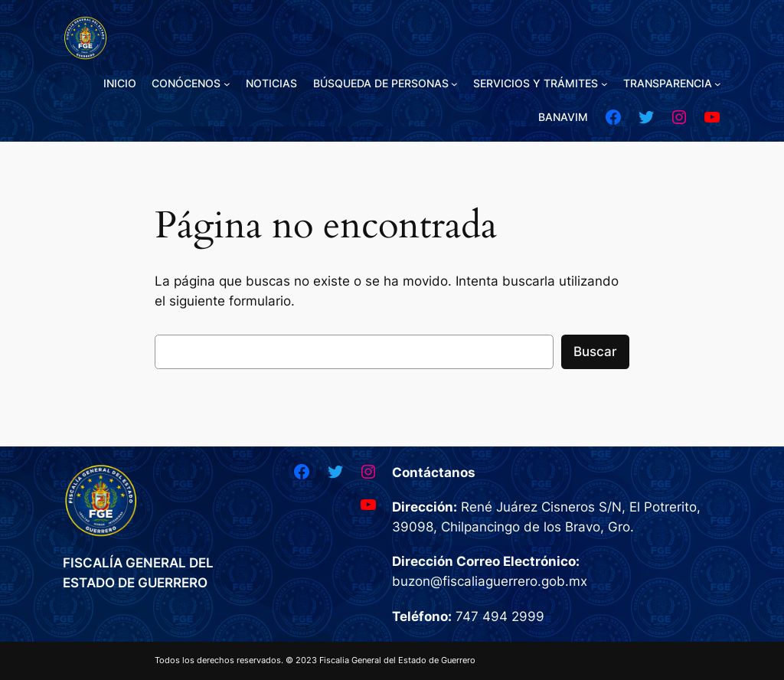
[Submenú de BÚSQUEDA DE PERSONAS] (454, 84)
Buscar (595, 351)
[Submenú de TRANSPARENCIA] (718, 84)
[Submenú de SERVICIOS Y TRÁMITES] (604, 84)
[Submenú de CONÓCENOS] (227, 84)
